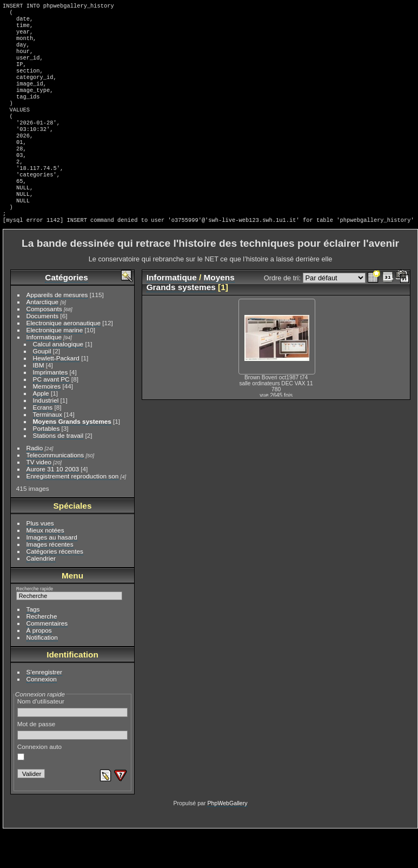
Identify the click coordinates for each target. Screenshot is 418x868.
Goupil (42, 388)
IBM (39, 402)
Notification (42, 674)
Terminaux (48, 451)
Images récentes (50, 581)
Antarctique (43, 338)
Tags (33, 646)
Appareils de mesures (57, 331)
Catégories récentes (55, 588)
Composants (44, 346)
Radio (35, 485)
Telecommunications (55, 492)
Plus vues (40, 560)
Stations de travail (58, 472)
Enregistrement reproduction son (73, 513)
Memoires (47, 423)
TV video (39, 499)
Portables (47, 465)
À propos (39, 667)
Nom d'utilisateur (73, 744)
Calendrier (41, 595)
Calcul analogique (58, 381)
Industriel (46, 437)
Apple (41, 430)
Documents (43, 353)
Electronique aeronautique (64, 360)
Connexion (42, 716)
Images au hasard (52, 574)
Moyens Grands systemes (72, 458)
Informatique (44, 374)
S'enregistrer (44, 709)
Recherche (42, 653)
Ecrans (43, 444)
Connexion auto (39, 788)
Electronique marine (55, 367)
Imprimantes (51, 409)
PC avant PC (51, 416)
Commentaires (47, 660)
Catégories (66, 314)
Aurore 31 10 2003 (53, 506)
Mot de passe (73, 767)
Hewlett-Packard (56, 395)
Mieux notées (45, 567)
